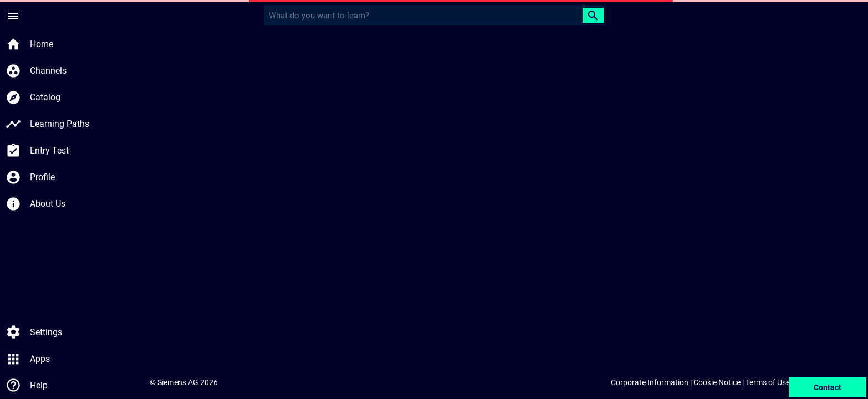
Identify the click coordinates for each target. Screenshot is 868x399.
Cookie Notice (717, 382)
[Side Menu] (13, 16)
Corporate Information (650, 382)
